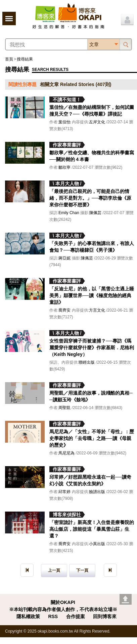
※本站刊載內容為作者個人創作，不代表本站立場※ (63, 609)
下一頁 (82, 570)
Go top (126, 599)
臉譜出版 (97, 492)
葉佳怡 (64, 122)
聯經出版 (87, 362)
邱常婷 (64, 492)
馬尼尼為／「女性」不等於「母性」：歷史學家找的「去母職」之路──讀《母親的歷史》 (92, 438)
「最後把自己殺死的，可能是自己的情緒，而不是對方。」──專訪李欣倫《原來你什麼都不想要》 (90, 198)
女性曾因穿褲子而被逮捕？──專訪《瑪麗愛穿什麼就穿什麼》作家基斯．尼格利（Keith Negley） (92, 348)
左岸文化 (97, 122)
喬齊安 (64, 310)
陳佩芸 (95, 213)
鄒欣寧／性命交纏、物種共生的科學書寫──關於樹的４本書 (92, 156)
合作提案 (76, 616)
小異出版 (97, 544)
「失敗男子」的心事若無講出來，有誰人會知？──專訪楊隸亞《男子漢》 (92, 247)
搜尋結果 (25, 59)
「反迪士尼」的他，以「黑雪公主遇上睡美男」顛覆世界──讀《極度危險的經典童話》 (92, 295)
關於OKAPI (63, 602)
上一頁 (54, 570)
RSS (53, 616)
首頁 (9, 59)
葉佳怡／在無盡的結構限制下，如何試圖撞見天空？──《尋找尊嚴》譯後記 (92, 111)
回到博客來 (105, 616)
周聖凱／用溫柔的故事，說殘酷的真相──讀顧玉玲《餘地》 (91, 396)
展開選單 (9, 18)
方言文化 (97, 310)
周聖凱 (64, 408)
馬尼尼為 (66, 453)
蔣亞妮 (64, 258)
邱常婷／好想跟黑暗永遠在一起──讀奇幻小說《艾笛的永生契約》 (90, 480)
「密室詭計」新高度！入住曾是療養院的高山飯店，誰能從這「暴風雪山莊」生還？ (92, 529)
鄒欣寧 (64, 167)
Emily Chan (69, 213)
